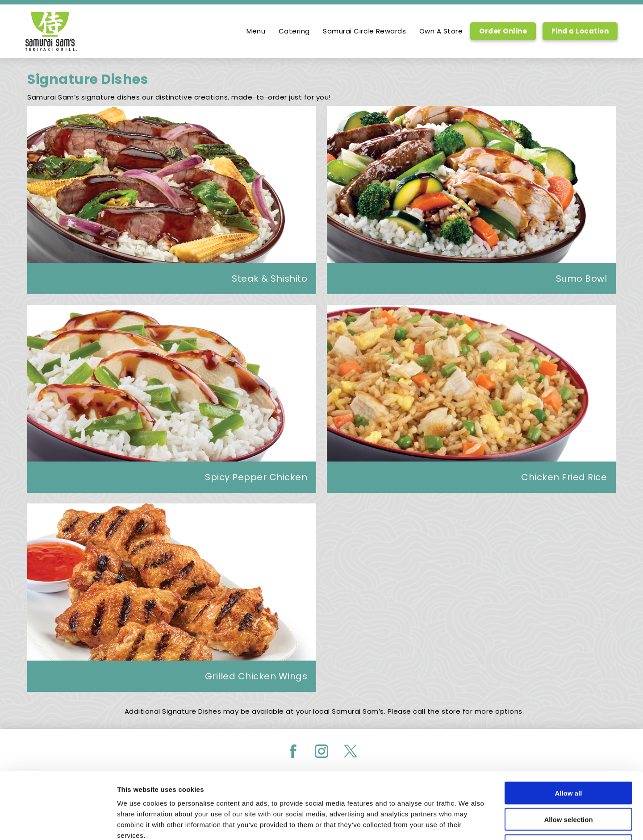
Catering (294, 31)
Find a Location (580, 31)
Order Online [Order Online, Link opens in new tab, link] (503, 31)
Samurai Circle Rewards (364, 31)
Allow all (569, 730)
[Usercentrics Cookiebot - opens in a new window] (58, 823)
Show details (469, 822)
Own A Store (441, 31)
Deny (569, 783)
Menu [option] (256, 31)
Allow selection (568, 757)
